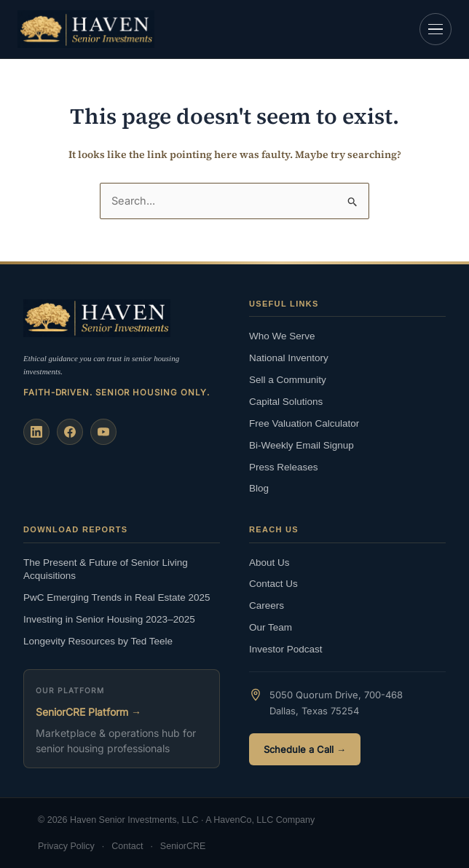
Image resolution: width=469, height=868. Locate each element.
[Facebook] (70, 432)
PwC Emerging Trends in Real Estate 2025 (117, 597)
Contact (127, 846)
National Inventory (289, 358)
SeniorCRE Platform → (88, 712)
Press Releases (284, 467)
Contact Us (273, 584)
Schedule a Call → (305, 749)
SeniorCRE (183, 846)
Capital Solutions (286, 402)
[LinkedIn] (36, 432)
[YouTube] (103, 432)
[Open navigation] (435, 29)
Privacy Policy (66, 846)
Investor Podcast (286, 649)
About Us (269, 563)
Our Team (271, 627)
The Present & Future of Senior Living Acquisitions (106, 569)
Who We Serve (282, 336)
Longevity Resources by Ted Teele (98, 641)
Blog (259, 488)
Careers (267, 605)
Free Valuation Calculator (304, 423)
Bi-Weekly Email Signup (301, 445)
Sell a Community (288, 380)
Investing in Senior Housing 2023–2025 (109, 619)
